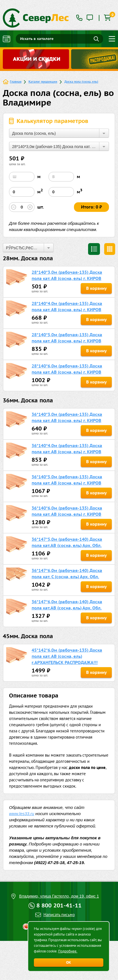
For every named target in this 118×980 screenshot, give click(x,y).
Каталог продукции (43, 81)
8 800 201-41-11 (59, 905)
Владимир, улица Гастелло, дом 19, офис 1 (59, 896)
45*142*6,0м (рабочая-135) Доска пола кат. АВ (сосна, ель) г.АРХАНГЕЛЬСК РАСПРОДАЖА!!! (67, 656)
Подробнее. (68, 951)
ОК (69, 962)
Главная (16, 81)
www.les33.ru (22, 814)
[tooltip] (90, 18)
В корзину (96, 288)
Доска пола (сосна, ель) (81, 81)
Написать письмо (59, 915)
